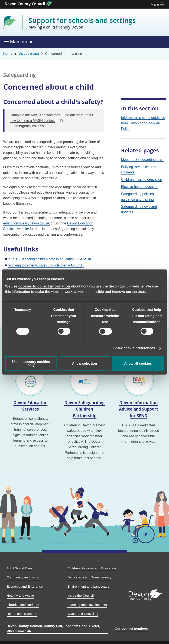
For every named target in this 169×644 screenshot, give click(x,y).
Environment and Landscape (88, 586)
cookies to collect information (44, 286)
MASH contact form (46, 115)
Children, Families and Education (92, 568)
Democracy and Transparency (89, 577)
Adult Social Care (19, 568)
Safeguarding (29, 53)
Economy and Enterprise (25, 586)
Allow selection (84, 363)
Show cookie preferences (134, 348)
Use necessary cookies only (31, 363)
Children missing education (142, 180)
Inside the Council (81, 595)
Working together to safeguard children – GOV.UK (46, 265)
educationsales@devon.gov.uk (26, 223)
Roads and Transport (22, 614)
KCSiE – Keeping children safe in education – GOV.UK (50, 259)
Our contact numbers (131, 628)
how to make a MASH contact (32, 121)
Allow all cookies (138, 363)
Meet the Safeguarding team (143, 160)
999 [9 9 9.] (41, 126)
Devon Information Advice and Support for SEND (139, 409)
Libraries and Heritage (23, 605)
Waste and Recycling (83, 614)
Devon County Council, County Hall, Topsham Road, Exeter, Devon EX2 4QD (53, 628)
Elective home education (140, 187)
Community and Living (23, 577)
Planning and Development (87, 605)
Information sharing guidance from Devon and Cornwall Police (143, 123)
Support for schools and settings (82, 23)
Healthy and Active (20, 595)
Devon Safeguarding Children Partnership (84, 409)
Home (8, 53)
